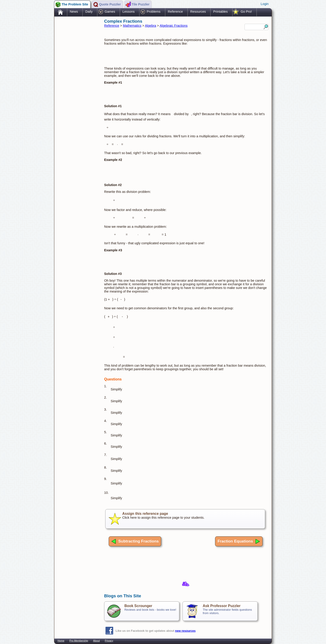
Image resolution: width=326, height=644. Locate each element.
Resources (198, 12)
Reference (175, 12)
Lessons (129, 12)
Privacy (109, 641)
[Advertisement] (77, 89)
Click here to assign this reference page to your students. (185, 519)
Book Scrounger (138, 606)
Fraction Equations (239, 541)
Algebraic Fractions (174, 26)
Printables (221, 12)
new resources (185, 631)
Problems (154, 12)
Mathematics (132, 26)
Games (110, 12)
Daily (89, 12)
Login (265, 4)
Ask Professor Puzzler (222, 606)
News (74, 12)
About (96, 641)
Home (61, 641)
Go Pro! (246, 12)
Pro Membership (79, 641)
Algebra (151, 26)
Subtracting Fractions (135, 541)
